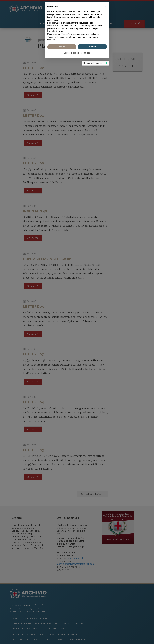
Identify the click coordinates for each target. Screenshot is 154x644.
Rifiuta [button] (62, 338)
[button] (105, 299)
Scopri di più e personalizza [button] (77, 344)
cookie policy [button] (53, 312)
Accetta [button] (92, 338)
